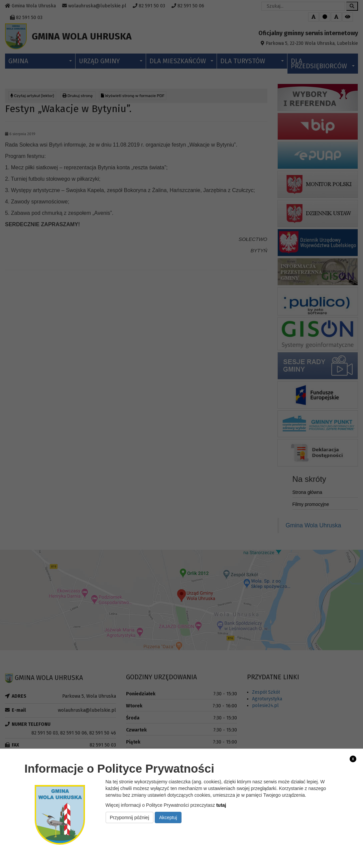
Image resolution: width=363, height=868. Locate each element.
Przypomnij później (130, 817)
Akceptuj (168, 817)
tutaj (221, 805)
